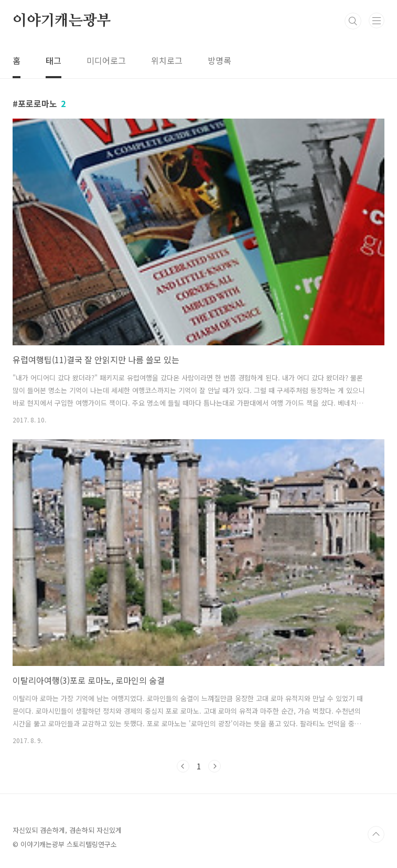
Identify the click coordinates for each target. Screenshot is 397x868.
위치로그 (167, 60)
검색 (353, 21)
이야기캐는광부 (62, 21)
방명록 (219, 60)
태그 (53, 60)
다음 (214, 766)
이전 (183, 766)
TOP (376, 834)
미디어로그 (106, 60)
